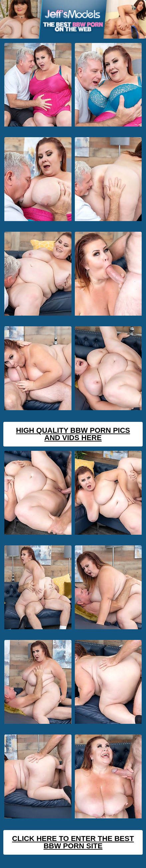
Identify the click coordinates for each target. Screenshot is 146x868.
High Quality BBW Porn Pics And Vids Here (73, 434)
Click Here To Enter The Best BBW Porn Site (73, 842)
